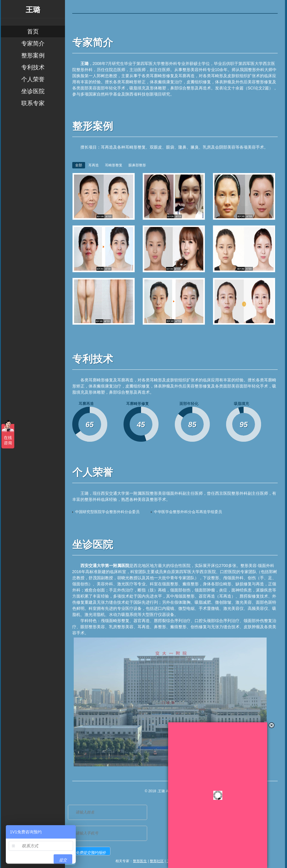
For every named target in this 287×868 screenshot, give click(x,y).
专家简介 (33, 43)
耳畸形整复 (114, 165)
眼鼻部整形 (137, 165)
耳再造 (94, 165)
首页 (33, 31)
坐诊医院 (33, 91)
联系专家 (33, 103)
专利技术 (33, 67)
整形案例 (33, 55)
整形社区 (157, 861)
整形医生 (140, 861)
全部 (79, 165)
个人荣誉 (33, 79)
